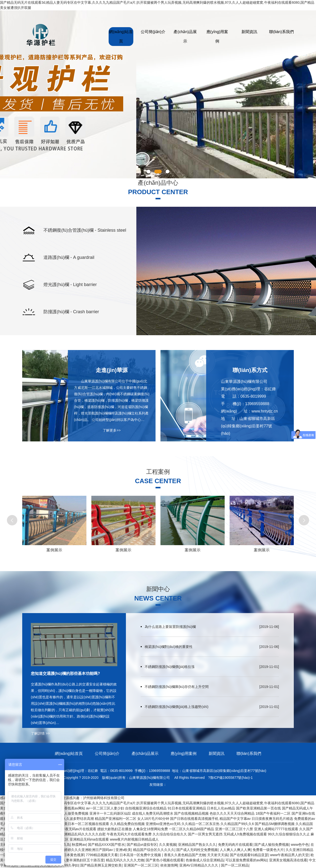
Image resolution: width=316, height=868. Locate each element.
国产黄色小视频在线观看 (165, 860)
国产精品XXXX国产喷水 (106, 845)
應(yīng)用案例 (217, 36)
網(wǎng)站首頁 (121, 36)
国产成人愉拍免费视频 (272, 845)
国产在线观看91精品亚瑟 (249, 855)
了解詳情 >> (40, 733)
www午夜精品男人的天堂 (289, 855)
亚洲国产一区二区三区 (141, 865)
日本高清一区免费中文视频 (141, 855)
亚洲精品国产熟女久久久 (197, 845)
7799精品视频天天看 (102, 855)
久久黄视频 (168, 845)
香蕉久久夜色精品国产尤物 (185, 855)
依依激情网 (169, 865)
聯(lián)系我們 (281, 32)
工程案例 (158, 472)
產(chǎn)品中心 (158, 183)
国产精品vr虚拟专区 (142, 845)
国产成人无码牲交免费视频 (197, 850)
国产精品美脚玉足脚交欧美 (101, 865)
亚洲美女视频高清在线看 (288, 860)
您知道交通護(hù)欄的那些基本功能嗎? (65, 673)
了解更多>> (112, 430)
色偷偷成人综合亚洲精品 (205, 860)
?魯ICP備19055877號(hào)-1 (230, 778)
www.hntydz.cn (265, 411)
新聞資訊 (249, 32)
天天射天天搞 (217, 855)
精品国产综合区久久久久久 (154, 850)
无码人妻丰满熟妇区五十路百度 (80, 860)
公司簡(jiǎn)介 (153, 32)
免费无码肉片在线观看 (235, 845)
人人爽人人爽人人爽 (235, 850)
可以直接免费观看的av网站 (246, 860)
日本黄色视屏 (74, 855)
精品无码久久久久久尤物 (125, 860)
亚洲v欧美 (123, 850)
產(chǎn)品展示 (185, 36)
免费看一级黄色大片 (268, 850)
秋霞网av (79, 845)
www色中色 (300, 845)
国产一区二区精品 (235, 865)
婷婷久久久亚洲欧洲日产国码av (89, 850)
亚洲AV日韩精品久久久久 (199, 865)
